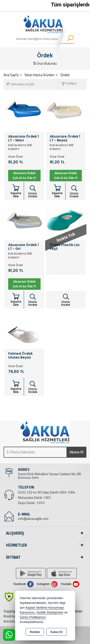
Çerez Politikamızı (33, 617)
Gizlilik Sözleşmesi (50, 612)
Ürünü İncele (33, 192)
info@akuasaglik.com (33, 518)
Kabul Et (57, 632)
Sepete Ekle (16, 191)
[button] (68, 84)
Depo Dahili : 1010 (31, 503)
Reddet (35, 632)
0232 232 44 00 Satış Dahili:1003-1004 (47, 492)
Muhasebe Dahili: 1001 (35, 497)
